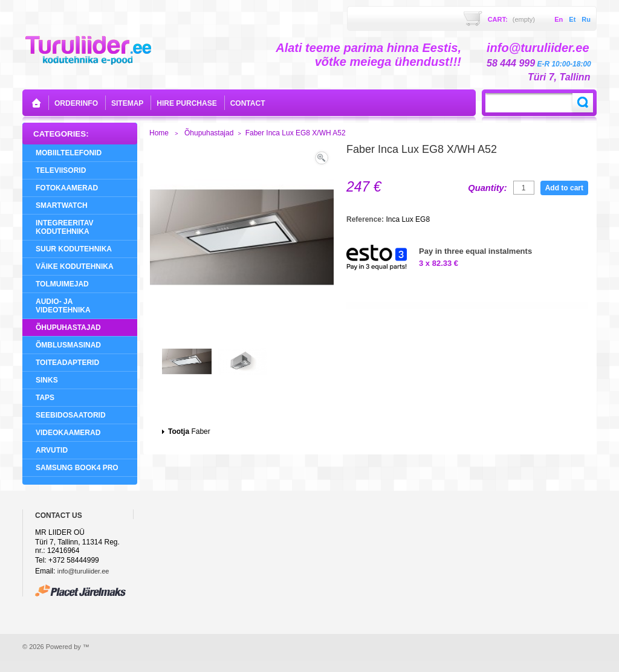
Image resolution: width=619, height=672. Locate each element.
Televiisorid (61, 170)
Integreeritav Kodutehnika (65, 227)
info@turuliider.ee (83, 571)
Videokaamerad (68, 433)
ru (586, 19)
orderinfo (76, 103)
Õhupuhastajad (68, 328)
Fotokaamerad (67, 188)
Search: (583, 103)
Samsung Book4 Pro (77, 468)
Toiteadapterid (67, 363)
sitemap (127, 103)
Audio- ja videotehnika (63, 306)
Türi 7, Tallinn (559, 77)
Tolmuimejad (62, 284)
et (572, 19)
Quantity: (487, 188)
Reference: (366, 219)
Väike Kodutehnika (75, 267)
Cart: (511, 19)
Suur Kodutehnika (74, 249)
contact (248, 103)
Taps (45, 398)
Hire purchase (186, 103)
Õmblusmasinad (68, 345)
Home (159, 133)
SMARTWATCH (62, 205)
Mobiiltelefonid (69, 153)
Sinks (47, 380)
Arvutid (52, 450)
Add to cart (564, 188)
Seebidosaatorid (71, 415)
